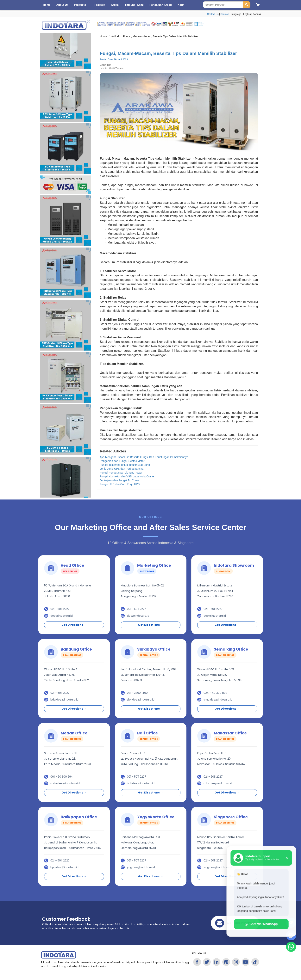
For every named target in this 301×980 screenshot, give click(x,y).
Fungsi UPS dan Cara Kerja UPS (120, 484)
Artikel (115, 5)
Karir (181, 5)
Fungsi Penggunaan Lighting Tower (121, 473)
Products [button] (82, 5)
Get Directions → (74, 625)
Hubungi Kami (134, 5)
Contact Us (213, 14)
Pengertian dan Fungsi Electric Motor (122, 461)
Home (47, 5)
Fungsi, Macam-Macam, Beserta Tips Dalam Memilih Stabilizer (168, 53)
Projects (100, 5)
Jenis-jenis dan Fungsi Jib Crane (119, 480)
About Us (62, 5)
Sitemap (225, 14)
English (247, 14)
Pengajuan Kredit (161, 5)
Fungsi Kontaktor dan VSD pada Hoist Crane (127, 476)
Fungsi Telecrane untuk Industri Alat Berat (125, 465)
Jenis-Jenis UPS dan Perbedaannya (122, 469)
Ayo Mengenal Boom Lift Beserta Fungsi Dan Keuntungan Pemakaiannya (144, 457)
